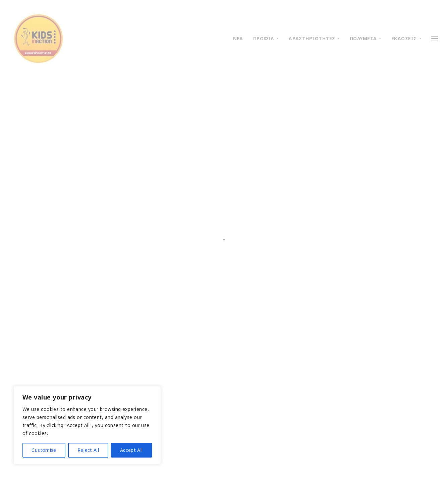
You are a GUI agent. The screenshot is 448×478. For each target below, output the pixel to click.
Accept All (131, 450)
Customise (44, 450)
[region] (87, 425)
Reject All (88, 450)
